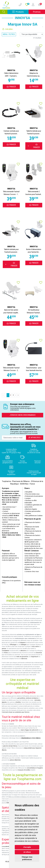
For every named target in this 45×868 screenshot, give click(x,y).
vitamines (24, 659)
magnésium (35, 657)
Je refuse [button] (27, 852)
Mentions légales (31, 509)
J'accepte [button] (27, 847)
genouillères (21, 698)
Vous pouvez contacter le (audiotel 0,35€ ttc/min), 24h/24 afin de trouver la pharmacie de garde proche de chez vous (34, 544)
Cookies (28, 513)
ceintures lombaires (32, 698)
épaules (4, 702)
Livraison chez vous (32, 572)
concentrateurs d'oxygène (35, 768)
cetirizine (23, 651)
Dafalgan (24, 645)
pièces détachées (15, 760)
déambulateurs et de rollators (31, 738)
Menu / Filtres (9, 34)
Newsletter (6, 509)
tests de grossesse (22, 657)
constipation (6, 651)
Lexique (28, 498)
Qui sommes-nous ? (9, 507)
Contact (5, 511)
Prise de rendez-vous (32, 494)
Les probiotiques (7, 846)
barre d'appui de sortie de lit (30, 730)
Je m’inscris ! (35, 437)
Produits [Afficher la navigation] (20, 12)
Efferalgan (13, 645)
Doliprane (22, 643)
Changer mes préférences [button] (27, 858)
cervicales (37, 700)
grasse (4, 649)
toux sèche (36, 647)
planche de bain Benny (10, 746)
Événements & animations (34, 496)
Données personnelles (32, 511)
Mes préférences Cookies (33, 516)
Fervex (6, 653)
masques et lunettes (24, 770)
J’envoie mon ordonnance (23, 415)
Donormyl (39, 653)
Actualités (28, 492)
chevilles (18, 702)
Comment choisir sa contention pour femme (16, 712)
